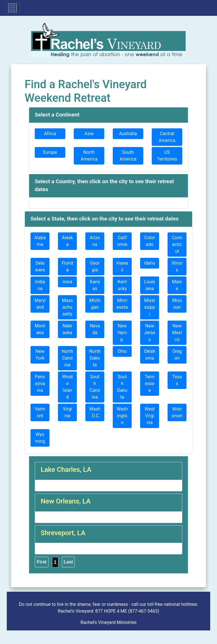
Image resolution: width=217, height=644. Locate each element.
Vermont (40, 412)
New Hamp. (122, 333)
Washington (122, 416)
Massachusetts (67, 307)
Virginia (67, 412)
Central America (167, 137)
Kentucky (122, 285)
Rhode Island (67, 387)
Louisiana (150, 285)
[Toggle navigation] (12, 8)
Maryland (40, 304)
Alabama (40, 241)
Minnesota (122, 304)
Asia (89, 134)
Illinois (177, 266)
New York (40, 355)
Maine (177, 285)
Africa (50, 134)
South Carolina (95, 387)
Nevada (95, 329)
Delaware (40, 266)
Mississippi (149, 307)
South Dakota (122, 387)
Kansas (95, 285)
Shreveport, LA (63, 533)
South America (128, 156)
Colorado (150, 241)
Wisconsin (177, 412)
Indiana (40, 285)
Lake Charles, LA (66, 470)
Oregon (177, 355)
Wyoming (40, 438)
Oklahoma (150, 355)
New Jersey (150, 333)
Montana (40, 329)
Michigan (95, 304)
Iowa (67, 282)
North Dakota (95, 358)
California (122, 241)
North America (89, 156)
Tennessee (150, 383)
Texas (177, 380)
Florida (67, 266)
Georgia (95, 266)
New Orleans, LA (66, 501)
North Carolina (67, 358)
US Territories (167, 156)
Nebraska (67, 329)
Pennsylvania (40, 383)
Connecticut (177, 244)
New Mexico (177, 333)
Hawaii (122, 266)
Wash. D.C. (95, 412)
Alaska (67, 241)
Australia (128, 134)
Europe (50, 152)
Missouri (177, 304)
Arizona (95, 241)
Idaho (149, 263)
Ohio (122, 351)
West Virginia (150, 416)
